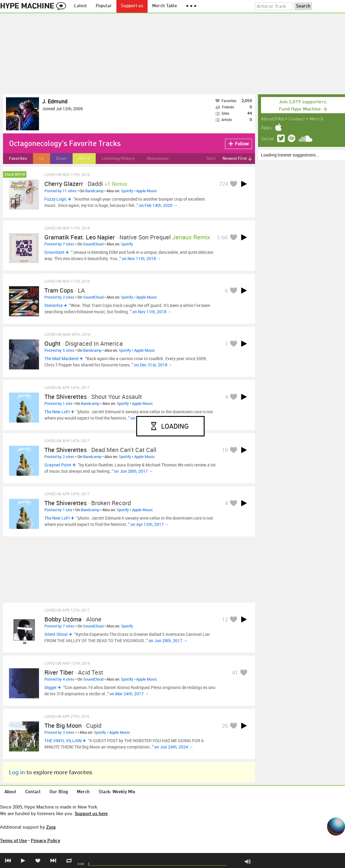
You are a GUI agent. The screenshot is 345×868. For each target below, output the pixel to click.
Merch (316, 119)
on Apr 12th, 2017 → (150, 524)
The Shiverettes (66, 397)
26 (225, 726)
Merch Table (165, 6)
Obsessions (158, 159)
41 (235, 672)
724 (223, 184)
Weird (84, 159)
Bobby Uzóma (63, 619)
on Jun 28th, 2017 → (133, 471)
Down (61, 159)
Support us (132, 6)
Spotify (127, 191)
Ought (52, 343)
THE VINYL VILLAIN (63, 741)
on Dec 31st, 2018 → (153, 365)
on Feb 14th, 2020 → (158, 205)
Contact (297, 119)
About (10, 792)
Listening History (118, 159)
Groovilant (54, 252)
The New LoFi (57, 412)
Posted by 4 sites (59, 679)
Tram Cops (59, 290)
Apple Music (147, 191)
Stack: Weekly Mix (117, 792)
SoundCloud (93, 244)
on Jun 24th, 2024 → (174, 747)
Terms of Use (13, 840)
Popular (104, 6)
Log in (17, 772)
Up (42, 159)
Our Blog (59, 792)
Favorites (18, 159)
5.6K (222, 237)
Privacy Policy (46, 840)
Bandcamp (94, 191)
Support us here (91, 813)
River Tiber (59, 672)
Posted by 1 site (58, 403)
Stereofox (54, 305)
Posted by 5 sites (59, 350)
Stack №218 (15, 175)
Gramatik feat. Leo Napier (80, 237)
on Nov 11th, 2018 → (141, 258)
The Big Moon (63, 725)
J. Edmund (55, 101)
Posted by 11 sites (60, 191)
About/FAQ (272, 119)
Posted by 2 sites (59, 297)
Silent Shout (56, 634)
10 (225, 450)
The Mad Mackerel (61, 358)
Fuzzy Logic (56, 199)
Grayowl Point (58, 465)
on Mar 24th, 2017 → (129, 694)
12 (225, 619)
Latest (80, 6)
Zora (51, 827)
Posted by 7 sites (59, 244)
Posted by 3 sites (59, 732)
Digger (51, 687)
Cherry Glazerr (64, 184)
